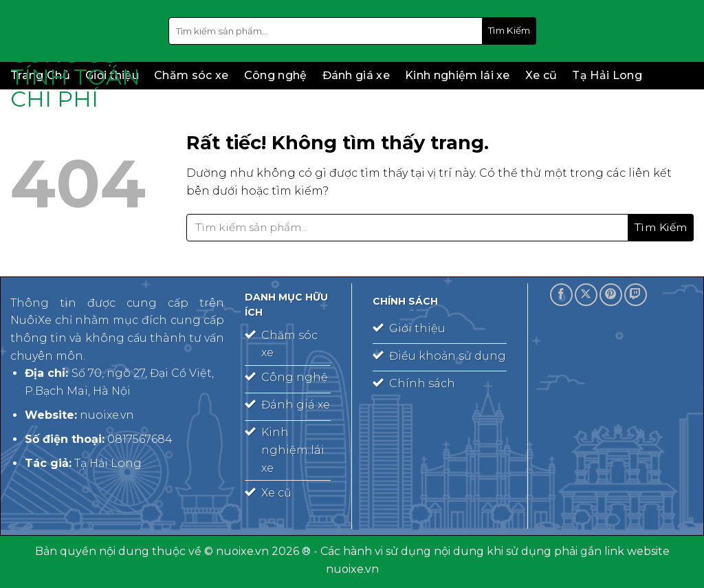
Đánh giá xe (356, 75)
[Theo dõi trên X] (586, 295)
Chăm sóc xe (191, 75)
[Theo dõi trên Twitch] (636, 295)
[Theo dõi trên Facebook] (561, 295)
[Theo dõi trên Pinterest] (611, 295)
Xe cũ (541, 75)
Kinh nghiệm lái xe (458, 75)
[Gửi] (509, 31)
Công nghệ (276, 75)
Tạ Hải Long (607, 75)
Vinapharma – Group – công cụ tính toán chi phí (79, 55)
